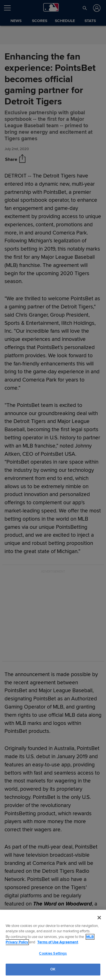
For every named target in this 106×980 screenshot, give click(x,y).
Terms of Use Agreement (58, 942)
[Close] (99, 918)
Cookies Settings (53, 953)
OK (53, 969)
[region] (53, 945)
